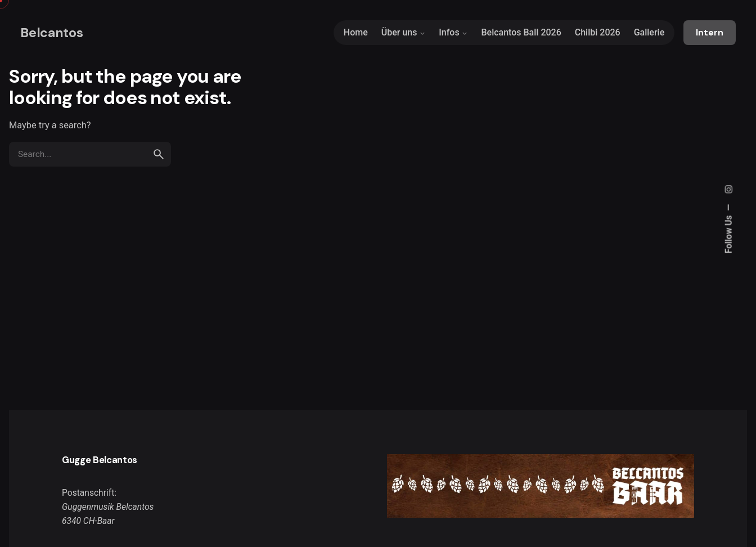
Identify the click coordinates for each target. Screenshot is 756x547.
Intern (710, 33)
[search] (159, 154)
